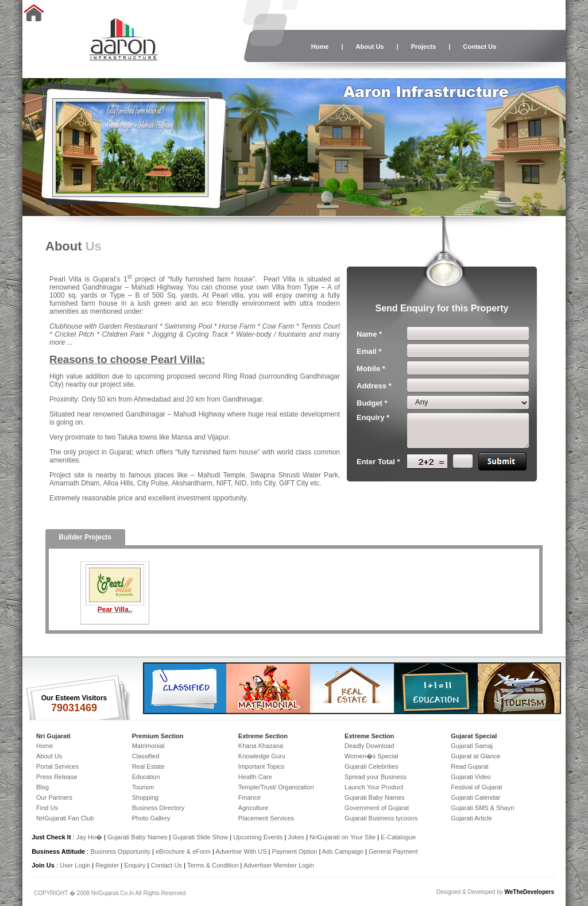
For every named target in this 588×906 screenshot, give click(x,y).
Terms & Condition (213, 865)
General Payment (393, 851)
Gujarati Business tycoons (381, 818)
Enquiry (136, 865)
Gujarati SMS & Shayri (482, 808)
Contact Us (479, 47)
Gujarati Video (471, 777)
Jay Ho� (89, 837)
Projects (423, 47)
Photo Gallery (151, 818)
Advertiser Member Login (279, 865)
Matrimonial (148, 746)
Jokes (297, 837)
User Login (75, 865)
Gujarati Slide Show (202, 837)
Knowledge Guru (262, 756)
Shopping (146, 797)
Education (146, 777)
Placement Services (266, 818)
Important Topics (262, 766)
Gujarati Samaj (472, 746)
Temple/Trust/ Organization (276, 787)
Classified (146, 756)
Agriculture (254, 808)
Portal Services (57, 766)
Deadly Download (369, 746)
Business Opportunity (120, 851)
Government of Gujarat (377, 808)
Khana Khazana (261, 746)
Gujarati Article (471, 818)
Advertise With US (241, 851)
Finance (249, 797)
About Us (370, 47)
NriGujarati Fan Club (65, 818)
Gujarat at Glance (475, 756)
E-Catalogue (398, 837)
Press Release (57, 777)
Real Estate (148, 766)
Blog (42, 787)
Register (107, 865)
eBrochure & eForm (183, 851)
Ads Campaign (343, 851)
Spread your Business (376, 777)
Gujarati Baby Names (375, 797)
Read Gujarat (469, 766)
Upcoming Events (258, 837)
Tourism (143, 787)
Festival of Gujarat (476, 787)
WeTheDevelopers (529, 892)
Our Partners (54, 797)
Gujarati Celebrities (372, 766)
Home (320, 47)
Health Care (255, 777)
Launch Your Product (374, 787)
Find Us (47, 808)
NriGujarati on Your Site (343, 837)
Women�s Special (371, 756)
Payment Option (295, 851)
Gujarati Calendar (475, 797)
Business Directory (158, 808)
